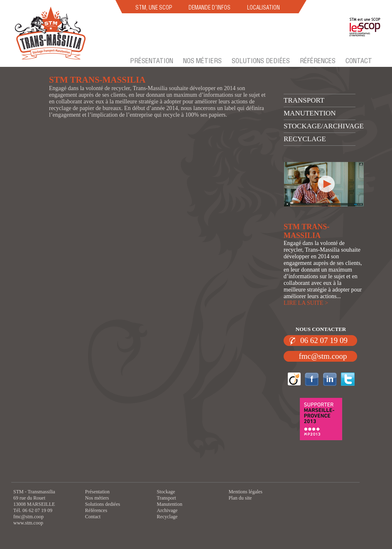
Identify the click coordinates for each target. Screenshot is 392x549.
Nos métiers (202, 61)
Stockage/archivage (324, 126)
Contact (359, 61)
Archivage (167, 510)
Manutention (310, 113)
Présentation (152, 61)
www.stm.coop (28, 523)
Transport (304, 100)
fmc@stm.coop (323, 356)
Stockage (166, 492)
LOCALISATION (263, 7)
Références (318, 61)
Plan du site (240, 498)
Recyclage (305, 139)
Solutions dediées (261, 61)
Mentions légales (245, 492)
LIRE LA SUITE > (306, 303)
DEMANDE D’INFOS (209, 7)
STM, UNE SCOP (154, 7)
